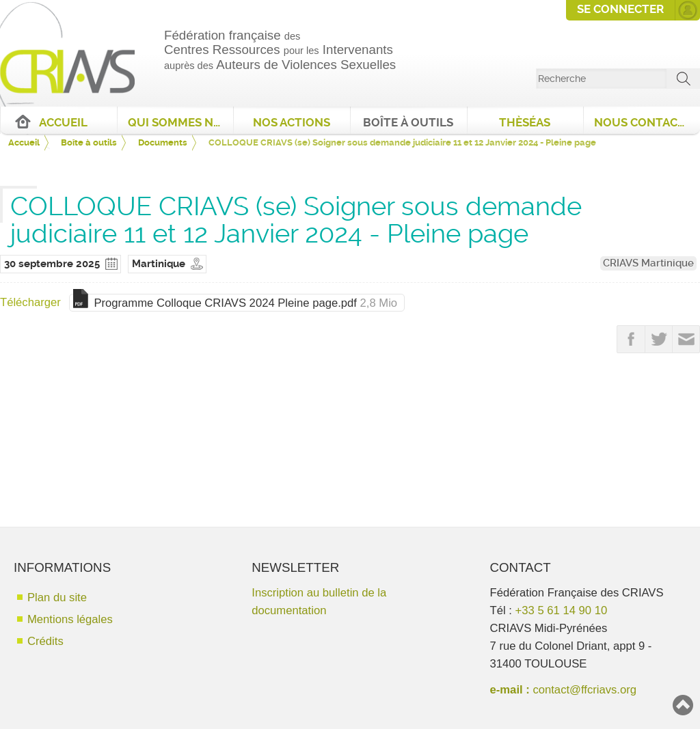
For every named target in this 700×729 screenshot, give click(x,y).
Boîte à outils (408, 123)
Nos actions (292, 123)
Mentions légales (70, 619)
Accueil (63, 123)
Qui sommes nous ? (181, 123)
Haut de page (683, 705)
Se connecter (620, 9)
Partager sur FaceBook (631, 340)
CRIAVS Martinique (648, 263)
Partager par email (686, 340)
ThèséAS (525, 123)
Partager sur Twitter (659, 340)
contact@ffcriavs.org (584, 690)
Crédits (45, 641)
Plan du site (57, 597)
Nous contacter (647, 123)
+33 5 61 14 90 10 (562, 610)
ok (684, 79)
